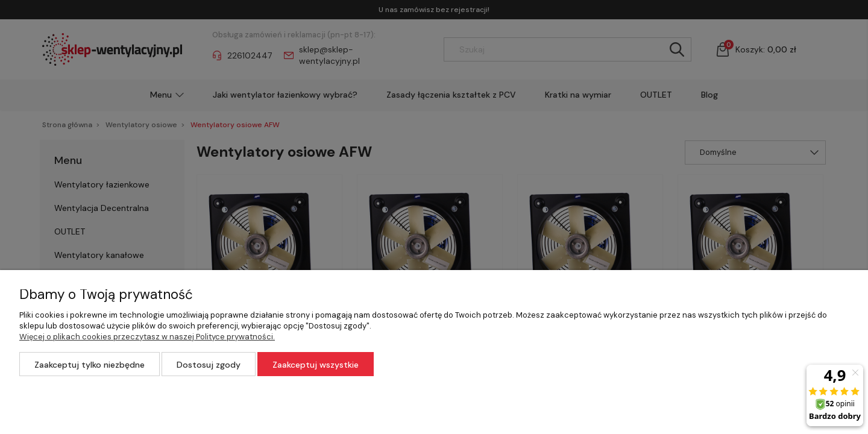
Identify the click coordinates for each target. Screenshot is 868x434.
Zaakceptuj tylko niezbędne (90, 365)
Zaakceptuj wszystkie (316, 365)
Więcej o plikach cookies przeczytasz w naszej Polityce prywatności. (147, 337)
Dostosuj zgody (209, 365)
